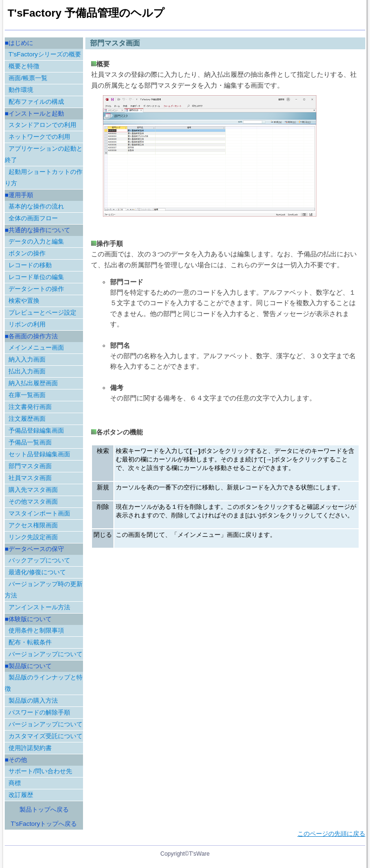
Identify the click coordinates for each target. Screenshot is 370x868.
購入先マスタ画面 (33, 490)
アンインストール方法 (39, 607)
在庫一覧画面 (27, 395)
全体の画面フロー (33, 218)
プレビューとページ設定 (42, 312)
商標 (15, 783)
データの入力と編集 (36, 241)
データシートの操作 (36, 289)
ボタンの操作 (27, 253)
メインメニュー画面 (36, 348)
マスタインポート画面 (39, 513)
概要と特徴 (24, 66)
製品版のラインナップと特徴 (44, 683)
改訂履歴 (21, 795)
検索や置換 (24, 301)
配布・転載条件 (30, 642)
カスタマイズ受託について (46, 736)
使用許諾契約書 (30, 748)
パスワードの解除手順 (39, 712)
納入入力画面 (27, 359)
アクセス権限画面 (33, 525)
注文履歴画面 (27, 419)
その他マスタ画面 (33, 502)
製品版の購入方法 (33, 701)
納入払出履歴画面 (33, 383)
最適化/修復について (37, 572)
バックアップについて (39, 560)
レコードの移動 (30, 265)
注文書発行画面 (30, 407)
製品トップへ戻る (44, 809)
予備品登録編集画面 (36, 430)
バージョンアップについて (46, 654)
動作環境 (21, 90)
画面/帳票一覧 (28, 78)
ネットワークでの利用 (39, 137)
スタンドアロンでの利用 (42, 125)
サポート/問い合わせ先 (40, 771)
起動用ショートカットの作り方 (44, 177)
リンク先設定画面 (33, 537)
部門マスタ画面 (30, 466)
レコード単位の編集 (36, 277)
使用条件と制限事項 (36, 630)
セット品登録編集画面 (39, 454)
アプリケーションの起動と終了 (44, 154)
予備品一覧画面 (30, 442)
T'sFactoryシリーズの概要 (45, 54)
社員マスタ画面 (30, 478)
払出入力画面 (27, 371)
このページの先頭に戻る (331, 834)
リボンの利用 (27, 324)
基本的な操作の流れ (36, 206)
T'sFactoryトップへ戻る (44, 824)
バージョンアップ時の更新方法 (44, 590)
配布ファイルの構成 (36, 102)
